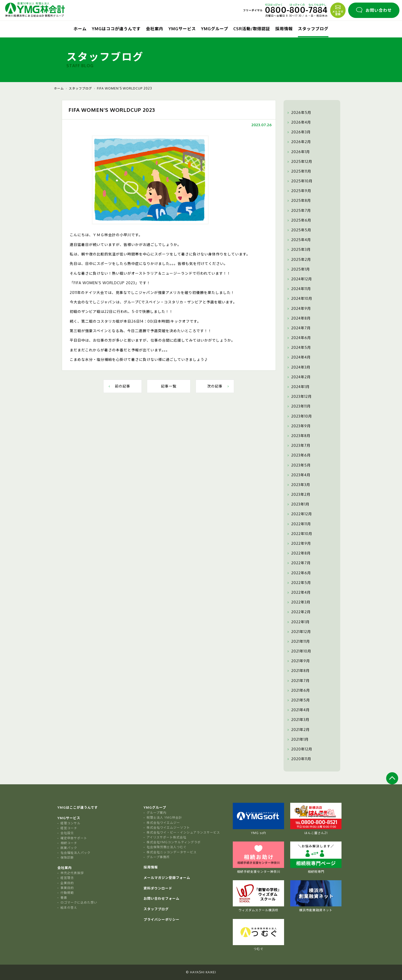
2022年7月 (298, 563)
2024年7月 (298, 328)
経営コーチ (69, 828)
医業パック (69, 848)
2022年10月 (299, 534)
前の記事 (119, 386)
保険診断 (67, 858)
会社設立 (67, 833)
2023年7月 (298, 446)
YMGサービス (182, 29)
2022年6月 (299, 573)
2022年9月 (299, 543)
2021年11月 (298, 641)
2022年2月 (298, 612)
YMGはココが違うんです (116, 29)
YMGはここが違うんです (78, 807)
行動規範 (67, 893)
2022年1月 (298, 622)
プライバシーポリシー (162, 919)
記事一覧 (169, 386)
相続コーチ (69, 843)
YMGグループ (215, 29)
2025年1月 (298, 269)
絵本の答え (69, 908)
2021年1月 (297, 739)
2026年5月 (299, 113)
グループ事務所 (158, 857)
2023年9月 (298, 426)
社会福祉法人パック (76, 853)
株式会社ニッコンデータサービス (172, 852)
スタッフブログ (313, 29)
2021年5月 (298, 700)
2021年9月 (298, 661)
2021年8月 (298, 671)
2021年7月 (298, 681)
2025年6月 (299, 220)
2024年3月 (298, 367)
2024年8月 (298, 318)
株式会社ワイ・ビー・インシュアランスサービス (183, 832)
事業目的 (67, 888)
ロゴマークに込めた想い (79, 902)
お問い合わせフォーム (162, 898)
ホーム (80, 29)
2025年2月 (299, 260)
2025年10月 (299, 181)
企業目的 (67, 883)
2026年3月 (298, 132)
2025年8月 (299, 201)
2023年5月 (298, 465)
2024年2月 (298, 377)
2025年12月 (299, 162)
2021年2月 (298, 730)
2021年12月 (299, 632)
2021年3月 (298, 720)
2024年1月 (298, 387)
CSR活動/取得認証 (252, 29)
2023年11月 (298, 406)
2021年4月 (298, 710)
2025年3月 (298, 250)
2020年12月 (299, 749)
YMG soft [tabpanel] (258, 819)
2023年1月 (298, 504)
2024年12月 (299, 279)
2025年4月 (299, 240)
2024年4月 (298, 357)
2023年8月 (298, 436)
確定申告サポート (74, 838)
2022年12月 (299, 514)
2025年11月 (299, 171)
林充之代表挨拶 (72, 873)
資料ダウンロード (158, 888)
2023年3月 (298, 485)
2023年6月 (298, 455)
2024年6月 (299, 338)
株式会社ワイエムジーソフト (168, 828)
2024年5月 (299, 348)
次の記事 (219, 386)
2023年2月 (298, 494)
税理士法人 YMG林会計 (164, 818)
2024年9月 (299, 309)
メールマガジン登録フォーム (167, 878)
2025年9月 (299, 191)
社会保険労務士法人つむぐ (167, 847)
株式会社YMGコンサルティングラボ (174, 842)
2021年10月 (299, 651)
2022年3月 (298, 602)
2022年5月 (299, 583)
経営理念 (67, 878)
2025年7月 (299, 211)
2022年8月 (298, 553)
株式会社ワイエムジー (163, 823)
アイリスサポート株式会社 (167, 837)
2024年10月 (299, 299)
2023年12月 (299, 397)
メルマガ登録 (338, 10)
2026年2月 (299, 142)
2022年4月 (298, 592)
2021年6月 (298, 690)
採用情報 (284, 29)
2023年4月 (298, 475)
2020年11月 (299, 759)
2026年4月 (299, 122)
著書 (64, 898)
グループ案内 (157, 813)
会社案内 (155, 29)
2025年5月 (299, 230)
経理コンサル (71, 823)
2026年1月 (298, 152)
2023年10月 (299, 416)
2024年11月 (299, 289)
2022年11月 (299, 524)
